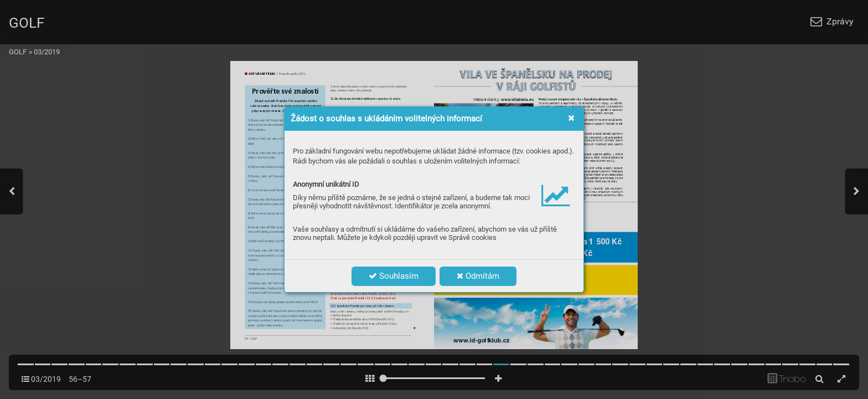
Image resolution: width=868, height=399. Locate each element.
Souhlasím (394, 276)
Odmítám (478, 276)
